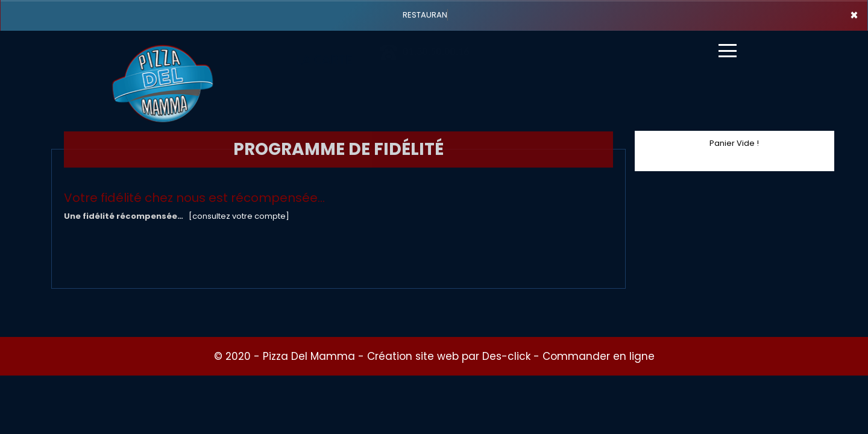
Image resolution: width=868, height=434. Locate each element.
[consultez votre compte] (239, 216)
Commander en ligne (599, 356)
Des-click (506, 356)
